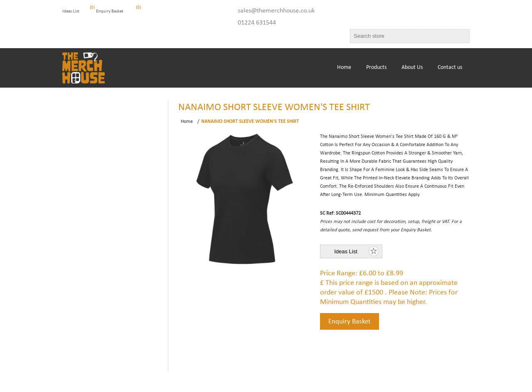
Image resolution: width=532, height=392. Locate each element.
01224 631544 (257, 23)
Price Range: (339, 273)
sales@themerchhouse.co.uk (276, 11)
